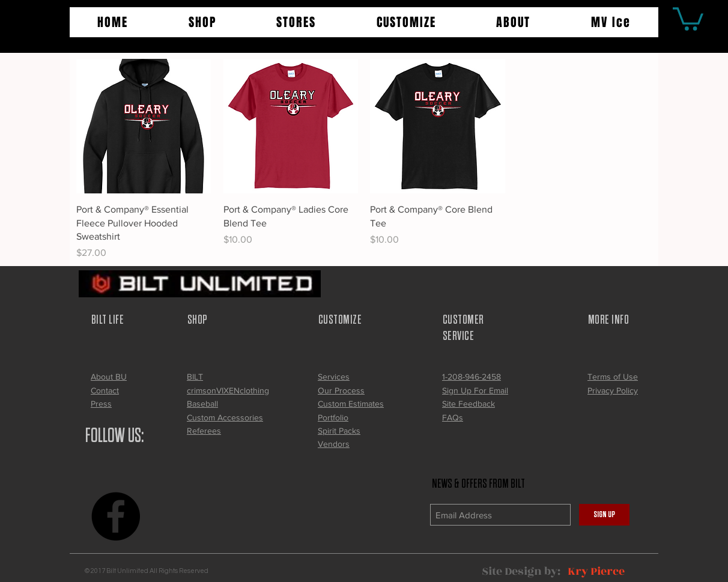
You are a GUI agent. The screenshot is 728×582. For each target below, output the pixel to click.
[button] (203, 22)
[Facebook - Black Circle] (116, 516)
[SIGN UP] (604, 515)
